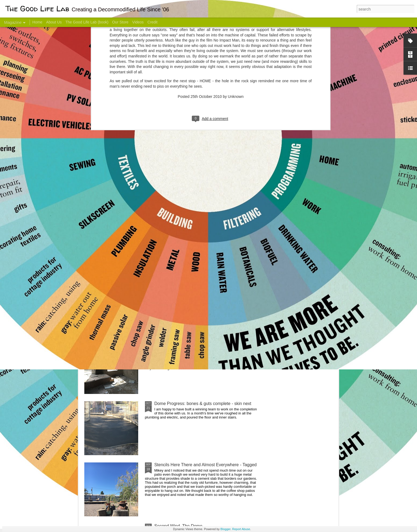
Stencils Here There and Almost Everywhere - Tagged (206, 465)
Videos (138, 22)
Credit (152, 22)
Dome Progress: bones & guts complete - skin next (203, 404)
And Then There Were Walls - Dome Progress (198, 342)
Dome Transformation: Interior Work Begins (196, 258)
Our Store (120, 22)
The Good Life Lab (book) (87, 22)
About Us (54, 22)
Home (37, 22)
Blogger (225, 529)
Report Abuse (241, 529)
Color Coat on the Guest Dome (123, 319)
